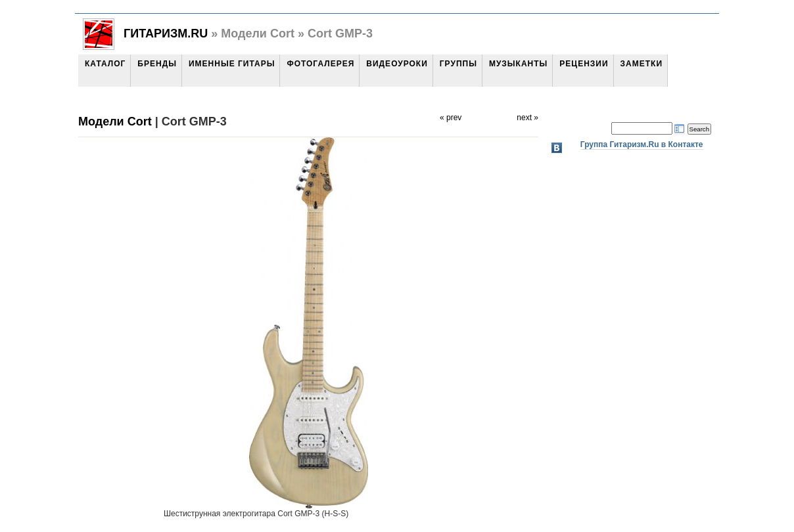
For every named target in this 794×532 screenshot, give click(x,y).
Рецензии (584, 64)
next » (527, 118)
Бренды (157, 64)
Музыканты (518, 64)
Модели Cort (115, 122)
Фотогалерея (320, 64)
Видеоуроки (397, 64)
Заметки (642, 64)
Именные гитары (232, 64)
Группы (458, 64)
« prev (451, 118)
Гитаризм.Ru (166, 33)
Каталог (105, 64)
